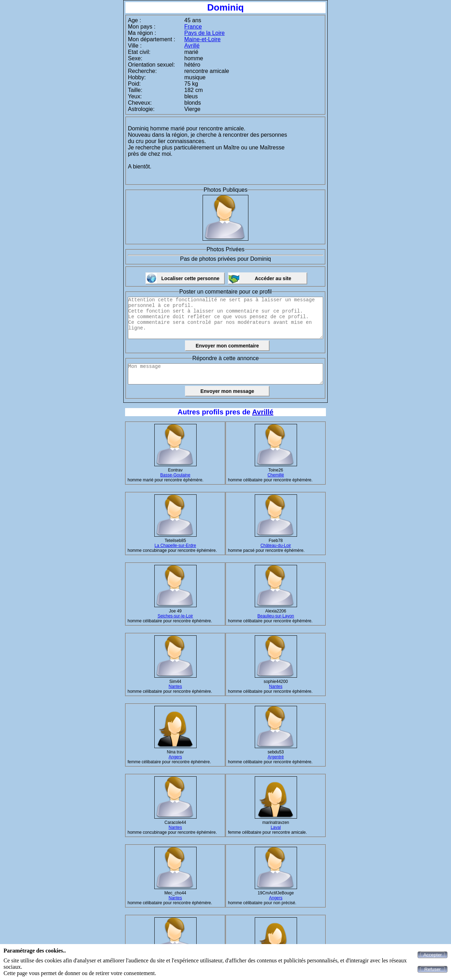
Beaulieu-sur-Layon (276, 616)
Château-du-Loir (276, 546)
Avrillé (192, 46)
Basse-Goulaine (175, 475)
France (193, 27)
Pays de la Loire (205, 33)
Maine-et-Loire (202, 39)
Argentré (276, 757)
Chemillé (276, 475)
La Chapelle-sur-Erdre (175, 546)
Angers (175, 757)
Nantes (175, 686)
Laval (276, 827)
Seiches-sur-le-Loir (175, 616)
